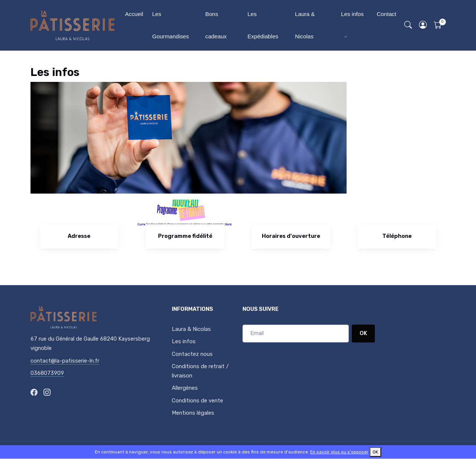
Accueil (134, 14)
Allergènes (185, 388)
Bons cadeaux (216, 25)
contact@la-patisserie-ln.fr (65, 361)
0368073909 (47, 373)
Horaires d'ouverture (291, 236)
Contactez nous (192, 354)
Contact (386, 14)
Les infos (352, 14)
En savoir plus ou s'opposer (339, 452)
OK (363, 333)
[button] (423, 25)
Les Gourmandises (171, 25)
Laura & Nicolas (305, 25)
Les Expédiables (263, 25)
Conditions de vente (197, 401)
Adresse (79, 236)
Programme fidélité (185, 236)
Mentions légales (193, 413)
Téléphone (397, 236)
